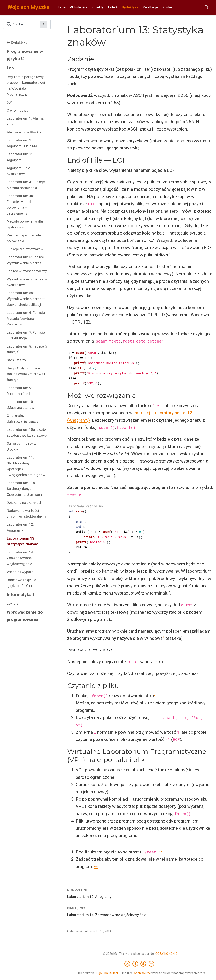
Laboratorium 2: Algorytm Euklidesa (22, 143)
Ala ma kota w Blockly (24, 132)
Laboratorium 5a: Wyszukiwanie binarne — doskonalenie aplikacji (26, 299)
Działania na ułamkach (24, 503)
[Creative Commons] (140, 964)
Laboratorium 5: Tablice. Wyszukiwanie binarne (26, 260)
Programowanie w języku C (25, 55)
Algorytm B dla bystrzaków (18, 171)
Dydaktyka (17, 43)
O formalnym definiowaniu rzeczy (23, 419)
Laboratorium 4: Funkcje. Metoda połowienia (26, 185)
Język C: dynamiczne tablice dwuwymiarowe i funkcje (26, 374)
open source (142, 973)
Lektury (13, 603)
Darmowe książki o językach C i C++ (22, 583)
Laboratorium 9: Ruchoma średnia (21, 391)
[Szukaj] (207, 7)
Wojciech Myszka (29, 7)
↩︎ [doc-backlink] (160, 852)
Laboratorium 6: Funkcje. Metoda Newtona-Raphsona (26, 318)
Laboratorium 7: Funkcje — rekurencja (26, 335)
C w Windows (17, 110)
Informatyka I (20, 595)
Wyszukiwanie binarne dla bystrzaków (27, 282)
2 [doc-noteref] (155, 694)
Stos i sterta (16, 360)
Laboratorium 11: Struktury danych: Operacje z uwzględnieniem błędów (26, 466)
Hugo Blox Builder (107, 973)
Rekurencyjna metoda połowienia (24, 238)
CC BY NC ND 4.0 (166, 954)
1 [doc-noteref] (164, 637)
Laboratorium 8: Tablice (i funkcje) (27, 349)
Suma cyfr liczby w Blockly (22, 446)
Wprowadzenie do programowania (25, 616)
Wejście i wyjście (20, 572)
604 (10, 102)
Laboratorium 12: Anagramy (20, 527)
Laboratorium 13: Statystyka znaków (22, 541)
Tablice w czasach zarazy (27, 271)
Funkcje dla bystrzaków (25, 249)
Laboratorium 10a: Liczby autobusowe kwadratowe (27, 432)
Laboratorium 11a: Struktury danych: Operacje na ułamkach (24, 489)
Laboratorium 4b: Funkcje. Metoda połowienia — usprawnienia (20, 205)
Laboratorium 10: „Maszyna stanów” (21, 405)
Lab (10, 68)
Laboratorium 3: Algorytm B (19, 157)
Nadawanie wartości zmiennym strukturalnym (26, 513)
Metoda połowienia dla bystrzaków (25, 224)
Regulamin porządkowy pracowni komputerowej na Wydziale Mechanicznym (26, 86)
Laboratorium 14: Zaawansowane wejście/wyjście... (21, 558)
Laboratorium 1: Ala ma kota (25, 121)
